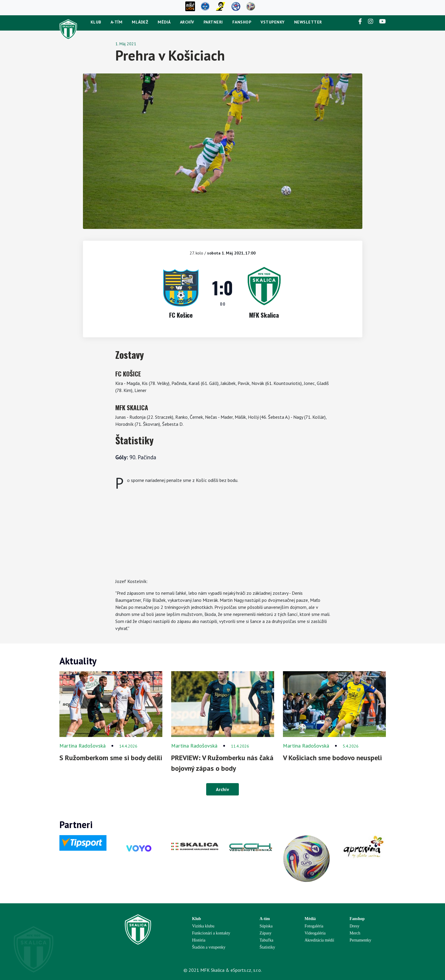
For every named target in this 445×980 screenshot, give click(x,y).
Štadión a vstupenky (209, 947)
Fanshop (242, 22)
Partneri (213, 22)
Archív (187, 22)
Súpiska (266, 926)
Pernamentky (361, 940)
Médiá (164, 22)
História (199, 940)
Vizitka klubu (203, 926)
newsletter (308, 22)
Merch (355, 933)
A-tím (117, 22)
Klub (96, 22)
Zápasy (266, 933)
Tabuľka (267, 940)
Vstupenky (273, 22)
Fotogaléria (314, 926)
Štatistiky (267, 947)
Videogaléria (315, 933)
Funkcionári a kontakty (211, 933)
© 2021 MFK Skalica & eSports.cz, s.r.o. (223, 970)
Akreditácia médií (320, 940)
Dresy (355, 926)
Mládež (140, 22)
